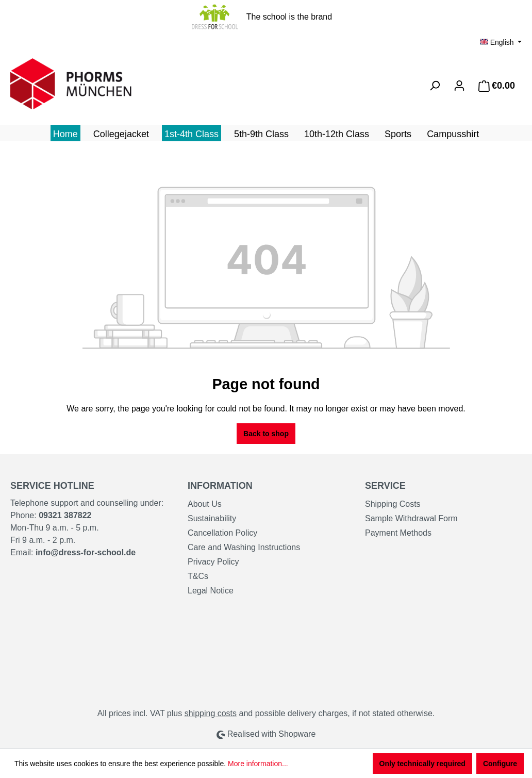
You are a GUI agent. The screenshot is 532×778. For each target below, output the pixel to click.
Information (220, 486)
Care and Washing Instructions (244, 547)
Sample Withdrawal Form (411, 518)
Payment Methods (398, 533)
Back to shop (266, 434)
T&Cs (198, 576)
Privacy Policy (213, 562)
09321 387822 (65, 515)
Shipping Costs (393, 504)
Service (385, 486)
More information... (258, 764)
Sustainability (212, 518)
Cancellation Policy (222, 533)
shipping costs (211, 713)
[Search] (435, 86)
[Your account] (459, 86)
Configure (500, 764)
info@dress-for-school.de (86, 552)
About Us (205, 504)
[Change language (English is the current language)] (501, 42)
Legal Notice (211, 591)
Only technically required (422, 764)
